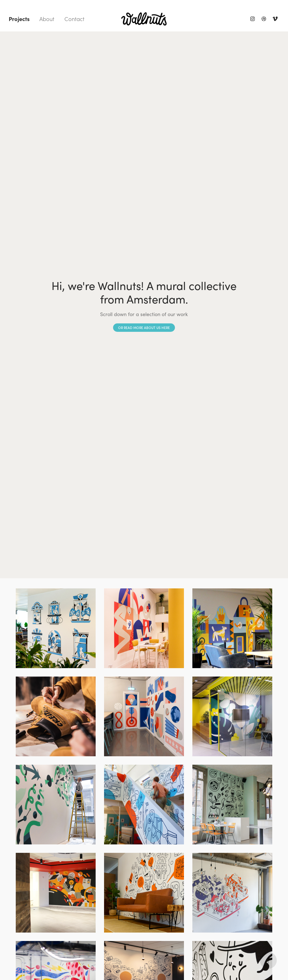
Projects (19, 19)
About (47, 19)
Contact (74, 19)
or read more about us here (144, 328)
